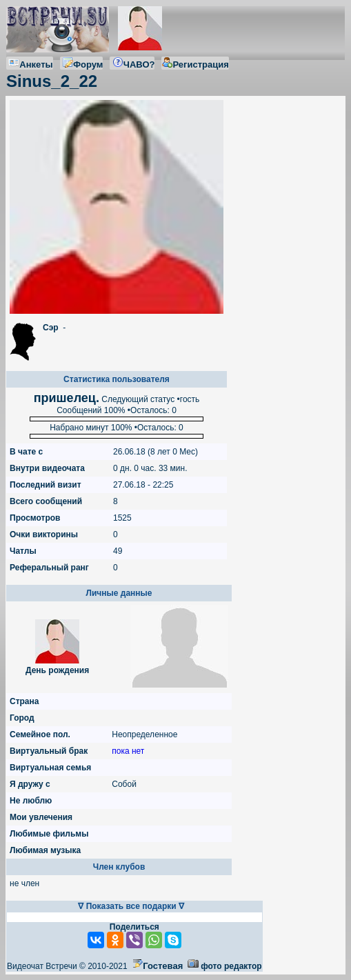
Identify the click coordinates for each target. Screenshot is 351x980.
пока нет (128, 751)
